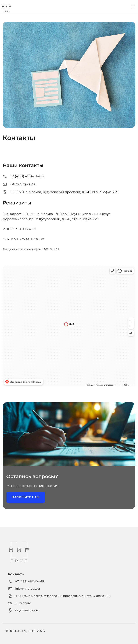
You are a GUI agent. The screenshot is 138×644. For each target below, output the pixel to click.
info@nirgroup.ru (20, 184)
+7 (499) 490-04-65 (23, 176)
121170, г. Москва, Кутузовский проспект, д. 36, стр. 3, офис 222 (61, 192)
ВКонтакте (20, 603)
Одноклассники (24, 610)
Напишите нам (26, 497)
